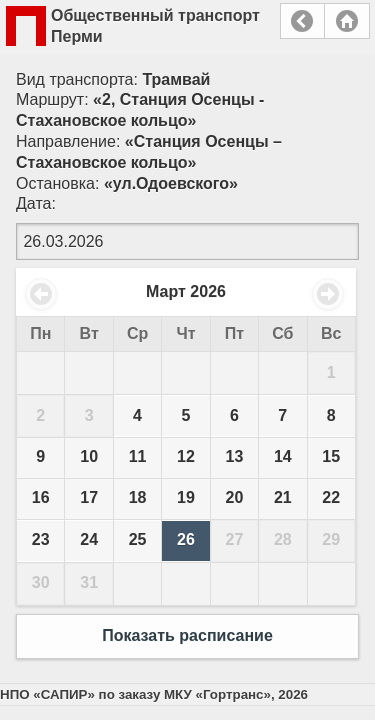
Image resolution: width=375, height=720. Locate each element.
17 (89, 497)
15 (331, 456)
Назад (302, 21)
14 (283, 456)
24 (89, 539)
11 (138, 456)
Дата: (36, 203)
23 (41, 539)
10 (89, 456)
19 (186, 497)
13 (235, 456)
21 (283, 497)
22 (331, 497)
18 (138, 497)
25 (138, 539)
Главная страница (347, 21)
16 (41, 497)
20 (235, 497)
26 (186, 539)
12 (186, 456)
